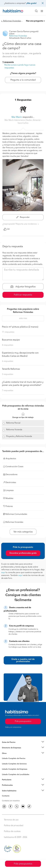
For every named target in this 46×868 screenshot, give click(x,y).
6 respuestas (8, 361)
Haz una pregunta (35, 21)
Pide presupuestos (23, 864)
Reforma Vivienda (14, 430)
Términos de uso (11, 820)
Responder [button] (23, 217)
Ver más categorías (23, 532)
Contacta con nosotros (11, 801)
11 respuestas (8, 332)
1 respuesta (8, 62)
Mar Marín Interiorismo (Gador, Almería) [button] (23, 120)
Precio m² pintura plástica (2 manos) (20, 327)
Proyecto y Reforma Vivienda (19, 436)
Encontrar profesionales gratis (23, 553)
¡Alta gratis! (31, 3)
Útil (7, 229)
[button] (23, 742)
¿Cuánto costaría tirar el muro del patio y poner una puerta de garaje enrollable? (23, 384)
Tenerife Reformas (11, 369)
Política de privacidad (14, 826)
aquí (3, 573)
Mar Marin (17, 117)
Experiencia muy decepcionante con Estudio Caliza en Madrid (20, 354)
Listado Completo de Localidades (16, 774)
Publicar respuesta (23, 295)
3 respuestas (8, 374)
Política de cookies (12, 831)
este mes (23, 318)
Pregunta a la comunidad (23, 80)
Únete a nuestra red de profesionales (23, 660)
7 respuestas (8, 391)
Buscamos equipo (11, 340)
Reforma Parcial (13, 423)
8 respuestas (8, 345)
